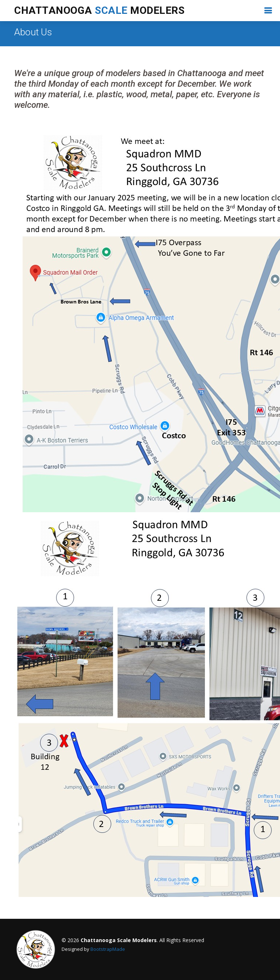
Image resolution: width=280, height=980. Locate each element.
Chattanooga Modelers (99, 10)
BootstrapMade (108, 949)
